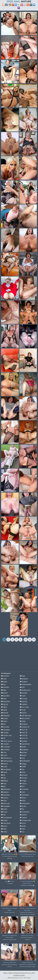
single (23, 781)
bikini (4, 707)
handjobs (5, 806)
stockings (24, 795)
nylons (23, 713)
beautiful (5, 696)
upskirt (23, 815)
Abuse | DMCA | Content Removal (14, 973)
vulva (23, 823)
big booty (5, 701)
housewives (6, 818)
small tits (24, 789)
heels (4, 809)
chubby (5, 733)
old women (25, 718)
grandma (5, 795)
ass (3, 684)
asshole (5, 687)
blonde (5, 713)
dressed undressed (9, 758)
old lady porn (26, 716)
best (4, 699)
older (23, 721)
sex (22, 769)
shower (24, 778)
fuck (4, 784)
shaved (24, 775)
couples (5, 744)
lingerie (24, 682)
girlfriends (6, 789)
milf (22, 687)
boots (4, 721)
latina (4, 832)
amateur (5, 676)
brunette (5, 727)
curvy (4, 755)
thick (23, 801)
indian (4, 820)
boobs (4, 718)
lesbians (24, 679)
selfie (23, 767)
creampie (5, 747)
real (22, 758)
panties (24, 741)
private (23, 752)
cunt (4, 752)
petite (23, 747)
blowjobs (5, 716)
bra (3, 724)
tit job (23, 806)
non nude (24, 707)
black (4, 710)
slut (22, 786)
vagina (23, 818)
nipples (23, 704)
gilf (3, 786)
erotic (4, 767)
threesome (25, 803)
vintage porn (25, 820)
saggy (23, 764)
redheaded (25, 761)
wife (22, 829)
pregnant (24, 750)
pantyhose (25, 744)
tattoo (23, 798)
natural (23, 701)
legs (22, 676)
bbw (4, 690)
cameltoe (5, 730)
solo (22, 792)
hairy (4, 801)
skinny (23, 784)
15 (30, 640)
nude (23, 710)
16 (34, 640)
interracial (6, 823)
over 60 (24, 735)
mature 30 (25, 727)
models (24, 693)
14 (26, 640)
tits (22, 809)
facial (4, 772)
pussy (23, 755)
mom (23, 696)
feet (3, 778)
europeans (6, 769)
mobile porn (25, 690)
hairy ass (5, 803)
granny (5, 798)
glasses (5, 792)
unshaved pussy (27, 812)
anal (4, 679)
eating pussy (7, 761)
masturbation (26, 684)
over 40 (24, 730)
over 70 (24, 738)
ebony (4, 764)
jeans (4, 826)
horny (4, 812)
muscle (23, 699)
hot (3, 815)
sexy (23, 772)
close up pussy (7, 741)
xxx (22, 832)
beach (4, 693)
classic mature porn (9, 735)
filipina (4, 781)
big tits (5, 704)
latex (4, 829)
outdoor (24, 724)
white (23, 826)
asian (4, 682)
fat (3, 775)
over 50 (24, 733)
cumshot (5, 750)
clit (3, 738)
